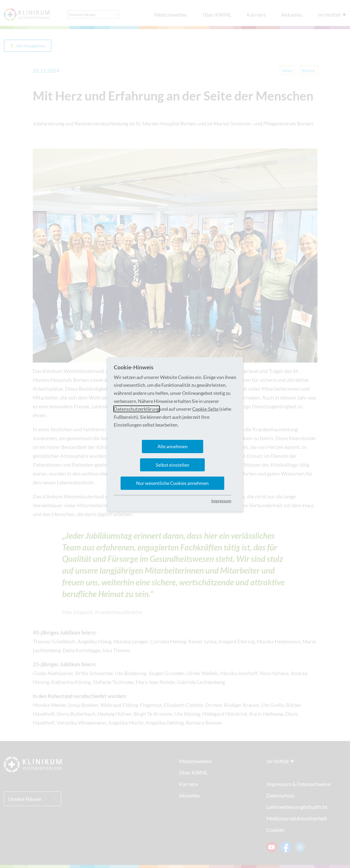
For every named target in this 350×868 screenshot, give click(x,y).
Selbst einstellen (172, 465)
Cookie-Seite (205, 409)
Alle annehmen (173, 446)
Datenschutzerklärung (137, 409)
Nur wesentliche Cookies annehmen (172, 483)
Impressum (221, 501)
